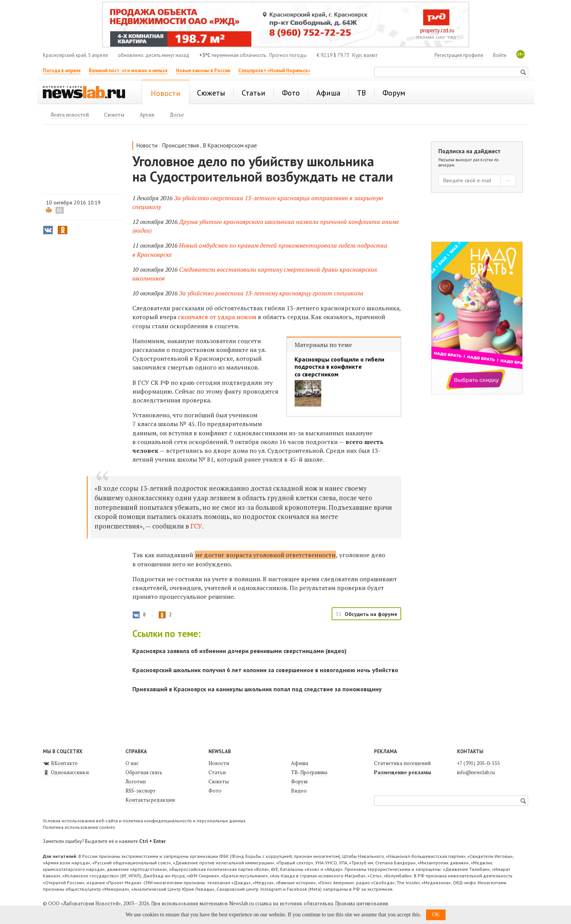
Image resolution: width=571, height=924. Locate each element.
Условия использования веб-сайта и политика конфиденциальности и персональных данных (144, 821)
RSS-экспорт (141, 791)
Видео (299, 791)
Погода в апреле (62, 71)
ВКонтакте (60, 763)
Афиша (300, 763)
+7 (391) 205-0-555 (478, 763)
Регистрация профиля (459, 55)
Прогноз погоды (288, 55)
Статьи (217, 772)
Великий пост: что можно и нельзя (128, 71)
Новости (147, 145)
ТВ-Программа (309, 772)
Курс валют (365, 55)
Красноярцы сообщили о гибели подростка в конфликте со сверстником (339, 367)
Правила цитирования (361, 903)
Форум (299, 781)
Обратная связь (144, 772)
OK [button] (436, 915)
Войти (500, 55)
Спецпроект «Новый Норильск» (274, 71)
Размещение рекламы (403, 772)
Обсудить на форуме (371, 614)
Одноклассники (66, 772)
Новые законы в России (203, 71)
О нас (132, 763)
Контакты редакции (150, 800)
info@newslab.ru (476, 772)
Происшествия (181, 145)
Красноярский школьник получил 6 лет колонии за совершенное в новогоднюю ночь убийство (265, 670)
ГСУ (196, 526)
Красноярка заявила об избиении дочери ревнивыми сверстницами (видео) (239, 651)
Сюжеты (219, 781)
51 (60, 210)
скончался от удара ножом (218, 317)
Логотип (136, 781)
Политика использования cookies (79, 827)
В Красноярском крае (230, 145)
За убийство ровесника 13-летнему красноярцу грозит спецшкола (271, 293)
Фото (215, 791)
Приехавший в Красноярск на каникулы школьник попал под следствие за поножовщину (257, 689)
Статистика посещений (402, 763)
